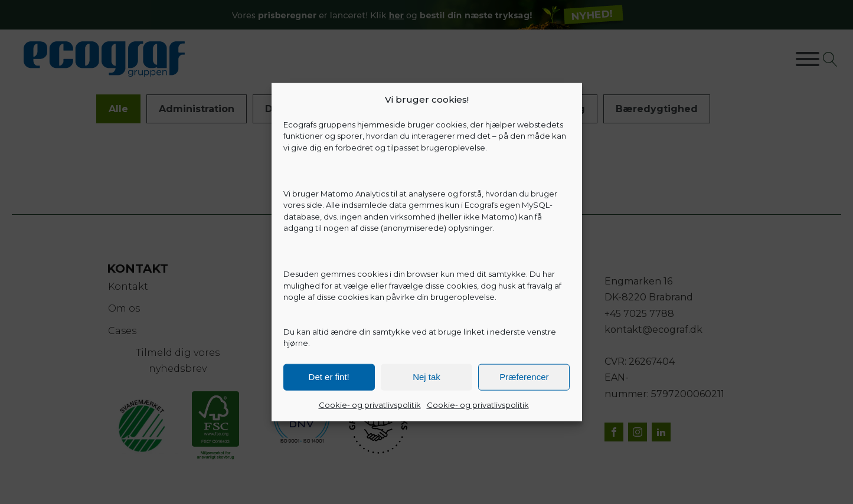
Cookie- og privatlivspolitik (370, 404)
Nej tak (427, 377)
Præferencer (524, 377)
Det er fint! (329, 377)
